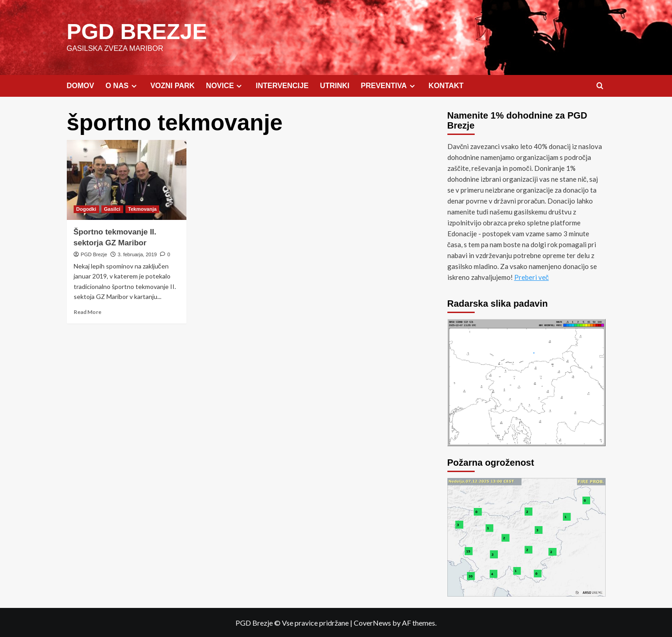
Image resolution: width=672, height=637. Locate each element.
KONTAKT (446, 85)
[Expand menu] (134, 86)
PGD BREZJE (137, 31)
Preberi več (532, 277)
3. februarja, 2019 (137, 254)
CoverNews (372, 622)
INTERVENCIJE (282, 85)
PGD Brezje (94, 254)
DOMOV (80, 85)
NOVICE (225, 85)
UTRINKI (335, 85)
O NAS (122, 85)
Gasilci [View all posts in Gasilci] (112, 209)
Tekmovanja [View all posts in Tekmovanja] (143, 209)
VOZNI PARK (173, 85)
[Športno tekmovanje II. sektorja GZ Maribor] (127, 179)
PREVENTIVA (389, 85)
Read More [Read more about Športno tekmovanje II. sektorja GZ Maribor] (88, 311)
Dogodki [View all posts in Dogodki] (86, 209)
